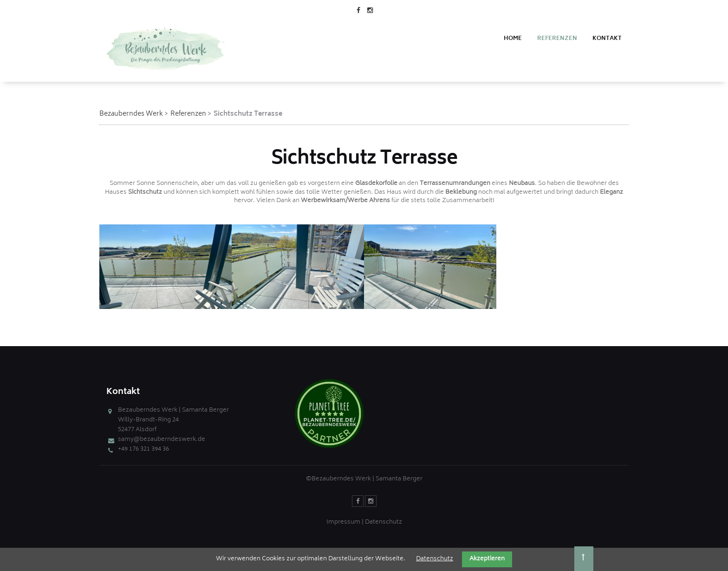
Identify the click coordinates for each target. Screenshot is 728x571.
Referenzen (188, 114)
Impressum (343, 522)
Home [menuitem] (513, 39)
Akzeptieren (487, 559)
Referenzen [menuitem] (557, 39)
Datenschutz (383, 522)
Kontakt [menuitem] (607, 39)
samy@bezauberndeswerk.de (162, 440)
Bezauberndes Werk (131, 114)
